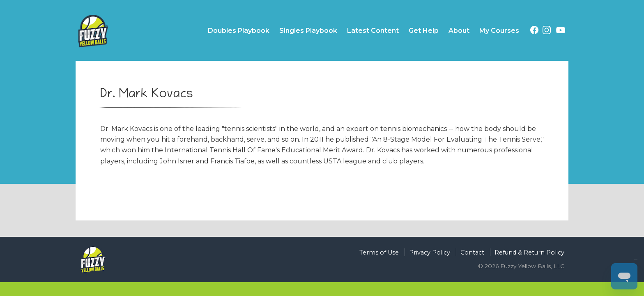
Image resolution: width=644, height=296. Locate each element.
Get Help (424, 31)
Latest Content (373, 31)
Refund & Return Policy (529, 252)
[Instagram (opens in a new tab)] (547, 31)
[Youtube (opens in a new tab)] (561, 32)
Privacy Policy (430, 252)
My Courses (499, 31)
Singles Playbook (308, 31)
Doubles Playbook (239, 31)
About (459, 31)
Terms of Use (379, 252)
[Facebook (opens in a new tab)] (534, 31)
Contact (472, 252)
